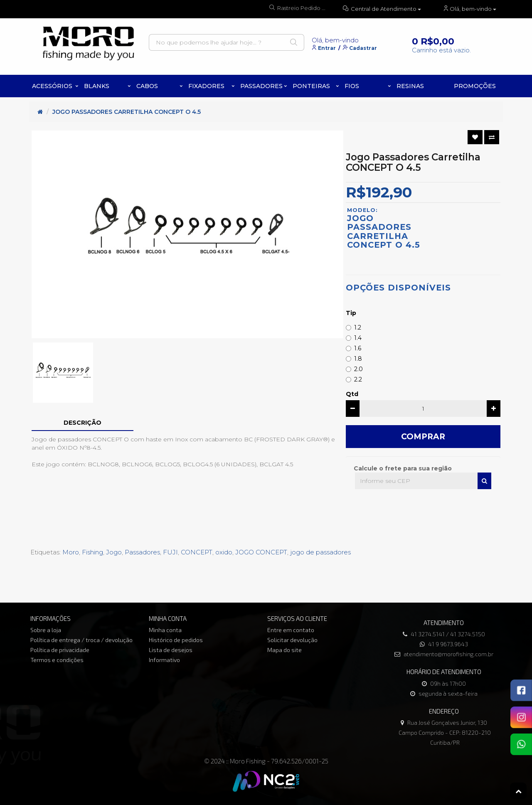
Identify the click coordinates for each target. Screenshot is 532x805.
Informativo (164, 660)
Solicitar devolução (292, 640)
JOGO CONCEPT (261, 552)
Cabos (147, 86)
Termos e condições (57, 660)
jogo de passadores (320, 552)
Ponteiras (311, 86)
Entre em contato (291, 630)
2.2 (354, 379)
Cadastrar (363, 48)
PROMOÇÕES (475, 86)
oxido (224, 552)
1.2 (353, 327)
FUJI (170, 552)
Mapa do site (284, 650)
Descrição (83, 423)
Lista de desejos (171, 650)
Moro (71, 552)
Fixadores (206, 86)
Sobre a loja (46, 630)
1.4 (354, 338)
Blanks (97, 86)
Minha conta (165, 630)
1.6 (353, 348)
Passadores (261, 86)
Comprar (423, 437)
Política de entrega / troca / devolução (81, 640)
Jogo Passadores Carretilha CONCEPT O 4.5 (127, 112)
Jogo (114, 552)
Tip (351, 313)
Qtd (352, 394)
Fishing (92, 552)
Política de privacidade (60, 650)
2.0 (354, 369)
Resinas (410, 86)
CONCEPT (197, 552)
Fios (352, 86)
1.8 (354, 359)
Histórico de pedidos (176, 640)
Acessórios (52, 86)
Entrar (327, 48)
